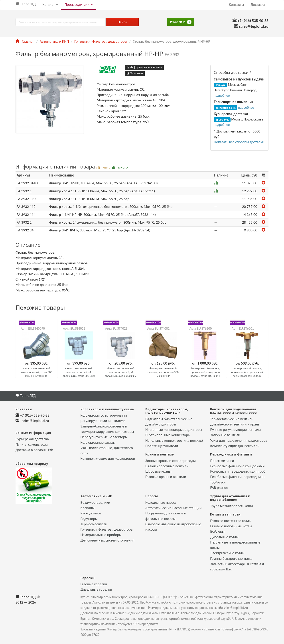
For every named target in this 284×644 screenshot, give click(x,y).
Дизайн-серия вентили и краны (235, 424)
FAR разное (219, 488)
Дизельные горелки (96, 589)
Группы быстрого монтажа (231, 559)
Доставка (258, 5)
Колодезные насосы (161, 503)
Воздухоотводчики (95, 503)
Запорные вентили (225, 435)
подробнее (222, 95)
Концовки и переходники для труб (238, 471)
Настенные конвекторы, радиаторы (174, 430)
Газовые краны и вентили (166, 477)
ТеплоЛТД (26, 4)
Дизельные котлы (224, 537)
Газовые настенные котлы (231, 521)
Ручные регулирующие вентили (235, 430)
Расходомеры (91, 513)
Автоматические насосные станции (174, 508)
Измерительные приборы (101, 535)
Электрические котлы (227, 553)
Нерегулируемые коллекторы (104, 437)
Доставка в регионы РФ (34, 450)
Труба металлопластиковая (232, 506)
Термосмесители (94, 524)
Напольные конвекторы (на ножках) (174, 440)
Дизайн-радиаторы (161, 424)
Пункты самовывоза (32, 444)
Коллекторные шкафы (98, 442)
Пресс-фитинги (222, 461)
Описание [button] (135, 73)
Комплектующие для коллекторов (108, 458)
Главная (25, 41)
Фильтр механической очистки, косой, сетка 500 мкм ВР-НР (163, 372)
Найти (122, 22)
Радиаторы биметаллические (169, 419)
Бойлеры (217, 531)
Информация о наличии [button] (144, 67)
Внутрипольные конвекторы (168, 435)
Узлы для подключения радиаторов (239, 440)
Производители (79, 5)
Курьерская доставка (32, 439)
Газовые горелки (94, 584)
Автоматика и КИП (54, 41)
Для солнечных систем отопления (107, 540)
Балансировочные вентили (167, 466)
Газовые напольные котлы (231, 526)
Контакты (237, 5)
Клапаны (88, 508)
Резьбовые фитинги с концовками (237, 466)
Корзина (181, 22)
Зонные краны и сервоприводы (171, 461)
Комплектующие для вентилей (235, 446)
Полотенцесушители (162, 446)
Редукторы (89, 519)
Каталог (50, 5)
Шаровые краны (158, 471)
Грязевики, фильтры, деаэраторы (101, 41)
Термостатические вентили (232, 419)
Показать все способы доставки (239, 142)
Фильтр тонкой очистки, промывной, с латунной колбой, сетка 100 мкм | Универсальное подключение (205, 376)
